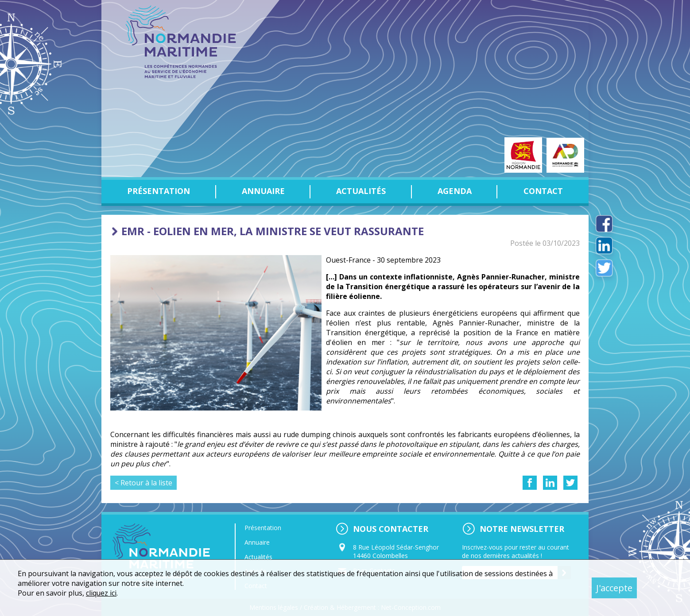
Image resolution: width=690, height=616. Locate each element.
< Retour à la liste (143, 483)
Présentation (159, 191)
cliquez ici (101, 593)
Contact (543, 191)
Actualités (361, 191)
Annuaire (263, 191)
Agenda (455, 191)
